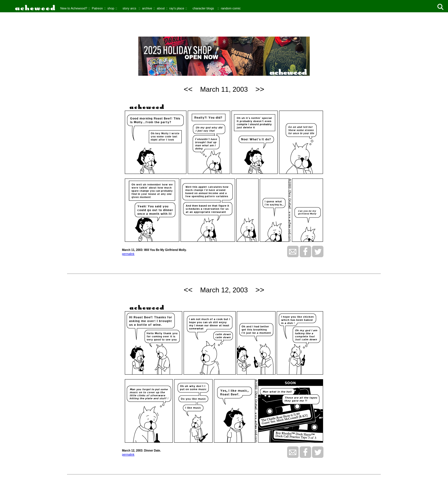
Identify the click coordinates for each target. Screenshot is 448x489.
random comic (231, 8)
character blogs (203, 8)
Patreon (97, 8)
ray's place (177, 8)
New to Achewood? (74, 8)
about (161, 8)
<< (188, 89)
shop (111, 8)
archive (147, 8)
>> (260, 89)
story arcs (129, 8)
